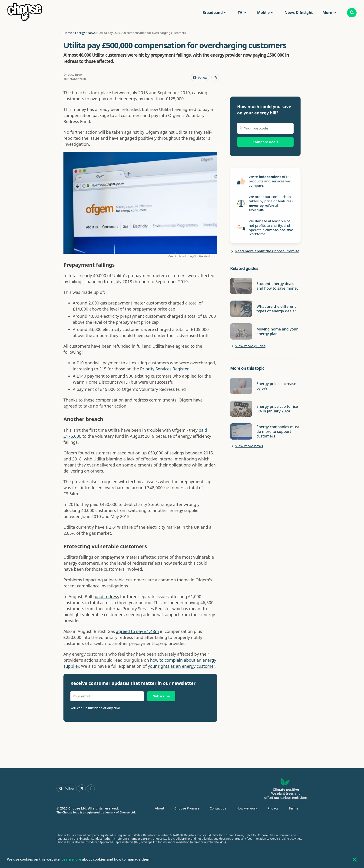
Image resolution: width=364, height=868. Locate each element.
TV (240, 13)
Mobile (263, 13)
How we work (247, 808)
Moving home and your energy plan (277, 331)
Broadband (213, 13)
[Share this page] (215, 78)
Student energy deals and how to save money (277, 286)
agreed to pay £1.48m (137, 631)
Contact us (218, 808)
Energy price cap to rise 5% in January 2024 (277, 409)
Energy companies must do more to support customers (278, 431)
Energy (80, 33)
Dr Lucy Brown (74, 74)
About (160, 808)
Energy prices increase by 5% (276, 386)
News (92, 33)
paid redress (107, 596)
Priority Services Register (164, 369)
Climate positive (286, 789)
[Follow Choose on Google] (200, 78)
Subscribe (161, 696)
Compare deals (265, 142)
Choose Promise (187, 808)
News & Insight (299, 13)
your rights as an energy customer (181, 666)
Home (68, 33)
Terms (293, 808)
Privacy (273, 808)
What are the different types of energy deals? (276, 309)
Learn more (71, 859)
